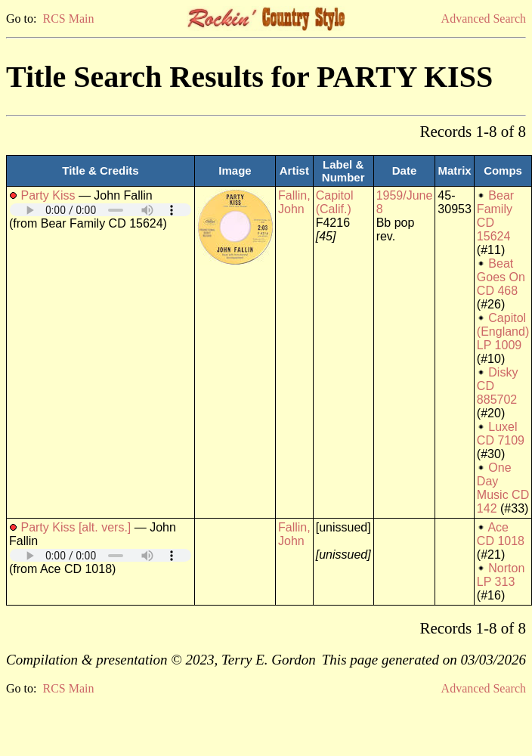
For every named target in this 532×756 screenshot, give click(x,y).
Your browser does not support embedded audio (101, 210)
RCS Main (68, 19)
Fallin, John (294, 202)
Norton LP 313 (501, 575)
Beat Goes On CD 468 (501, 277)
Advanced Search (484, 19)
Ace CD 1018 (501, 534)
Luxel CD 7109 (501, 434)
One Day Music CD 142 (503, 488)
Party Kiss (48, 195)
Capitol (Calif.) (335, 202)
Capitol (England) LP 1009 (503, 332)
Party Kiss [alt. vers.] (76, 527)
